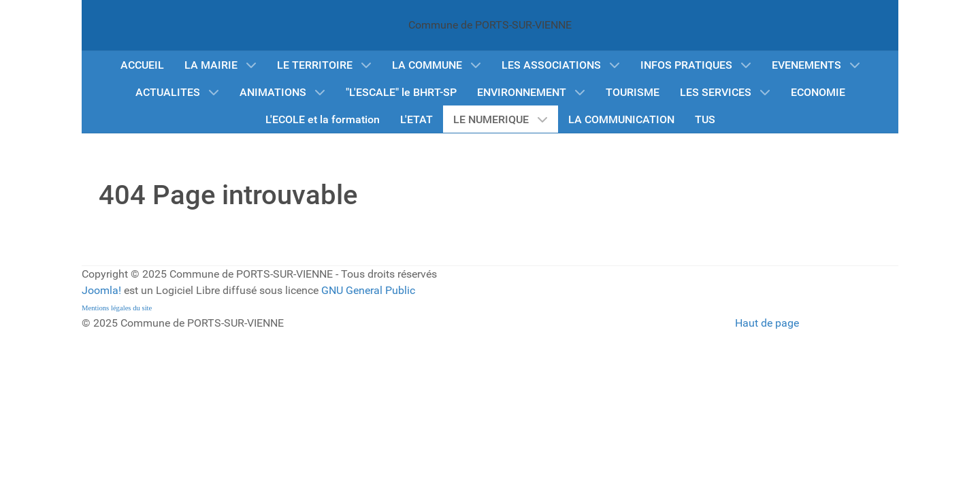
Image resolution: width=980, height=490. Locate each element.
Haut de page (767, 323)
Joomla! (101, 290)
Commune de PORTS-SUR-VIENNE (490, 25)
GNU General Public (368, 290)
